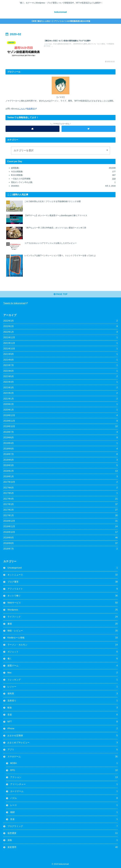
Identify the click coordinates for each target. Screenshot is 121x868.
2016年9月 (60, 538)
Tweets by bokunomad (15, 303)
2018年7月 (60, 454)
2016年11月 (60, 527)
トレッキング (63, 680)
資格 (63, 840)
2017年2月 (60, 510)
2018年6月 (60, 460)
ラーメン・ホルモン (63, 645)
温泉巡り (63, 701)
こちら (23, 109)
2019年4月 (60, 443)
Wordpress (63, 610)
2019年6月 (60, 438)
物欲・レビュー (63, 631)
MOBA (64, 763)
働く (63, 659)
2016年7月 (60, 549)
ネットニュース (63, 575)
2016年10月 (60, 532)
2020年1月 (60, 410)
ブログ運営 (63, 582)
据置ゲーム (63, 666)
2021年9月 (60, 354)
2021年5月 (60, 377)
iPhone (63, 729)
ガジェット (63, 652)
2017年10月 (60, 482)
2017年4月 (60, 499)
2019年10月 (60, 426)
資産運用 (63, 847)
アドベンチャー (64, 784)
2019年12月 (60, 415)
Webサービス (63, 603)
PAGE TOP (61, 294)
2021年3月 (60, 388)
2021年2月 (60, 393)
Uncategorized (63, 568)
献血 (63, 708)
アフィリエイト (63, 589)
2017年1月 (60, 516)
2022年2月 (60, 326)
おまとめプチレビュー (63, 743)
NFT (63, 722)
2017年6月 (60, 488)
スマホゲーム (63, 757)
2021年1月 (60, 399)
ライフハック (63, 617)
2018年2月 (60, 471)
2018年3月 (60, 465)
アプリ (63, 750)
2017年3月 (60, 504)
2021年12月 (60, 338)
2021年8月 (60, 360)
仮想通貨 (63, 833)
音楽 (63, 715)
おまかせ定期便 (63, 736)
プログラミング (63, 826)
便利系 (63, 694)
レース (64, 805)
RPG (64, 770)
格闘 (64, 812)
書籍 (63, 624)
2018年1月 (60, 477)
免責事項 (32, 109)
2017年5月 (60, 493)
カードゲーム (64, 791)
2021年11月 (60, 343)
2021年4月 (60, 382)
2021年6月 (60, 371)
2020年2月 (60, 404)
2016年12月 (60, 521)
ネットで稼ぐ (63, 596)
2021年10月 (60, 349)
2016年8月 (60, 543)
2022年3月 (60, 321)
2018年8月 (60, 449)
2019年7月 (60, 432)
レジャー (63, 687)
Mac (63, 673)
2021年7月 (60, 365)
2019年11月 (60, 421)
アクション (64, 777)
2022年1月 (60, 332)
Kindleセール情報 (63, 638)
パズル (64, 798)
